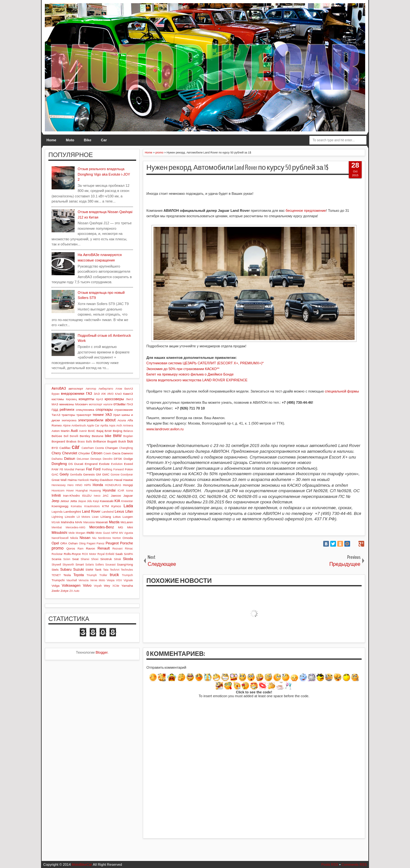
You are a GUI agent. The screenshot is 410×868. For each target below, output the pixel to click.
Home (51, 140)
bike (108, 436)
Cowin (107, 453)
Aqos (112, 426)
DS (71, 464)
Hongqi (128, 485)
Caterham (88, 448)
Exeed (128, 464)
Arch (119, 426)
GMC (106, 474)
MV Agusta (126, 533)
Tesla (67, 575)
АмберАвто (106, 389)
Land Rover (91, 511)
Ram (81, 549)
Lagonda (57, 512)
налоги (108, 404)
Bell (66, 436)
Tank (98, 570)
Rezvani (118, 549)
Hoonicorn (58, 491)
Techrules (127, 570)
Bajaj (100, 431)
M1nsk (56, 522)
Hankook (83, 480)
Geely (64, 474)
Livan (95, 517)
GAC (55, 474)
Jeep (55, 501)
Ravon (90, 548)
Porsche (127, 543)
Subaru (66, 569)
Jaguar (128, 496)
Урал (117, 415)
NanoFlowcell (60, 538)
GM (98, 474)
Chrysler (84, 453)
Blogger (102, 652)
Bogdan (128, 436)
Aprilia (104, 426)
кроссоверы (114, 399)
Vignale (128, 580)
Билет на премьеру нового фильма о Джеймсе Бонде (190, 374)
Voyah (98, 586)
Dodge (128, 459)
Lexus (119, 511)
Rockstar (57, 554)
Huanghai (82, 491)
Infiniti (56, 495)
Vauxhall (72, 580)
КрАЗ (99, 399)
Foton (129, 469)
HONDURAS (113, 485)
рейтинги (67, 409)
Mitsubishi (59, 533)
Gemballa (76, 475)
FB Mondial (67, 469)
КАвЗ (118, 394)
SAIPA (128, 554)
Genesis (89, 474)
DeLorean (83, 459)
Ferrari (80, 469)
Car (104, 140)
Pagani (91, 543)
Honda (98, 485)
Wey (107, 586)
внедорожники (73, 393)
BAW (108, 431)
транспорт (84, 415)
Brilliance (100, 441)
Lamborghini (72, 512)
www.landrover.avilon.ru (165, 429)
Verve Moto (98, 580)
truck (115, 575)
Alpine (67, 426)
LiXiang (106, 517)
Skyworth (68, 565)
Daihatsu (57, 459)
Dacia (116, 453)
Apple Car (93, 426)
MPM (115, 533)
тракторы (68, 415)
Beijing (118, 431)
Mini (130, 527)
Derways (96, 459)
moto (90, 533)
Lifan (129, 511)
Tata (106, 570)
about (110, 420)
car (76, 447)
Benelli (74, 436)
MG (121, 527)
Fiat (89, 469)
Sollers (99, 565)
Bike (88, 140)
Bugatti (112, 441)
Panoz (100, 543)
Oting (82, 543)
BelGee (57, 436)
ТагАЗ (56, 415)
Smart (79, 564)
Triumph (92, 575)
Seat (75, 559)
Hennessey (59, 485)
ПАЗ (130, 404)
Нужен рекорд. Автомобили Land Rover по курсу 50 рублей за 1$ (237, 168)
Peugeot (112, 543)
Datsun (70, 459)
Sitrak (117, 559)
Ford (97, 469)
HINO (79, 485)
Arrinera (128, 426)
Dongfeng (59, 464)
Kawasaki (107, 501)
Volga (56, 586)
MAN (79, 522)
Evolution (117, 464)
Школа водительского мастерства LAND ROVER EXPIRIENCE (197, 380)
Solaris (90, 565)
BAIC (91, 431)
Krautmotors (92, 506)
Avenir (83, 431)
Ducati (79, 464)
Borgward (58, 441)
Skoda (128, 559)
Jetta (74, 501)
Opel (55, 543)
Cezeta (100, 448)
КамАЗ (128, 394)
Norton (117, 538)
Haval (118, 480)
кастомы (58, 399)
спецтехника (85, 410)
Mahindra (67, 522)
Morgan (81, 533)
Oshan (73, 543)
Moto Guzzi (103, 533)
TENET (56, 575)
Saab (119, 554)
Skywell (56, 565)
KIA (117, 501)
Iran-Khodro (71, 496)
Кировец (71, 399)
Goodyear (127, 475)
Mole (72, 533)
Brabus (71, 441)
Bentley (85, 436)
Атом (119, 389)
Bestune (97, 436)
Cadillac (65, 448)
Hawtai (128, 480)
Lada (128, 506)
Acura (122, 420)
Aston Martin (61, 431)
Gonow (115, 475)
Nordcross (104, 538)
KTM (106, 506)
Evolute (104, 464)
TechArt (115, 570)
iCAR (121, 491)
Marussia (89, 522)
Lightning (57, 517)
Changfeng (126, 448)
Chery (56, 453)
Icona (129, 491)
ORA (64, 543)
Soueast (110, 565)
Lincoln (70, 517)
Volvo (87, 585)
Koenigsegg (60, 506)
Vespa (111, 580)
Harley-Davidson (101, 480)
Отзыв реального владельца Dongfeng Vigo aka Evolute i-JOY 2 (104, 174)
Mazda (114, 522)
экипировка (69, 420)
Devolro (108, 459)
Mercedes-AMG (76, 527)
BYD (55, 448)
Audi (74, 431)
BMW (117, 436)
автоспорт (76, 389)
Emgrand (91, 464)
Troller (103, 575)
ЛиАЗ (129, 399)
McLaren (127, 522)
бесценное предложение (306, 211)
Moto (70, 140)
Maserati (102, 522)
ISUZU (87, 496)
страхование (124, 410)
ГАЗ (89, 393)
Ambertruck (79, 426)
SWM (89, 570)
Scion (67, 559)
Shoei (95, 559)
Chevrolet (70, 453)
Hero (71, 485)
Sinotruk (106, 559)
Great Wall (59, 480)
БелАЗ (129, 389)
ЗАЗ (97, 394)
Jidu (89, 501)
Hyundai (109, 490)
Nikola (74, 538)
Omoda (128, 538)
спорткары (104, 409)
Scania (56, 559)
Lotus (117, 517)
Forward (119, 469)
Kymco (116, 506)
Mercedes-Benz (102, 527)
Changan (111, 448)
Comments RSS (354, 864)
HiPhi (88, 485)
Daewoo (127, 453)
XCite (116, 586)
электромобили (91, 420)
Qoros (71, 548)
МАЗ (55, 404)
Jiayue (82, 501)
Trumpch (127, 575)
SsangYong (125, 564)
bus (130, 441)
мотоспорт (95, 404)
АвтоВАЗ (59, 388)
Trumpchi (58, 580)
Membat (57, 527)
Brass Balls (85, 442)
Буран (56, 394)
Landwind (108, 512)
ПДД (55, 410)
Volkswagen (71, 585)
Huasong (95, 491)
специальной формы (342, 391)
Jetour (65, 501)
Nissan (85, 538)
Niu (94, 538)
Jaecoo (116, 496)
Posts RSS (330, 864)
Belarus (128, 431)
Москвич (82, 404)
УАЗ (109, 415)
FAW (55, 469)
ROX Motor (89, 554)
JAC (106, 496)
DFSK (118, 459)
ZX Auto (74, 591)
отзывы (119, 404)
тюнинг (98, 415)
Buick (122, 441)
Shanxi (85, 559)
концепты (86, 399)
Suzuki (79, 569)
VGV (119, 580)
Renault (104, 548)
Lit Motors (84, 517)
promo (57, 548)
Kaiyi (96, 501)
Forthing (107, 469)
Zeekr (56, 591)
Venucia (83, 580)
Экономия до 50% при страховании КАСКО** (183, 369)
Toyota (78, 575)
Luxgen (128, 517)
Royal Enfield (106, 554)
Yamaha (127, 586)
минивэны (67, 404)
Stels (55, 570)
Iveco (97, 496)
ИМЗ (110, 394)
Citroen (97, 453)
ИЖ (103, 394)
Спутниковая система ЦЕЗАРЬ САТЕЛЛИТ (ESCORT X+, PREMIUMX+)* (205, 363)
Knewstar (127, 501)
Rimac (129, 549)
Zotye (65, 591)
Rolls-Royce (72, 554)
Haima (72, 480)
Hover (70, 491)
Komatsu (76, 506)
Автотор (91, 389)
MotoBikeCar (82, 864)
